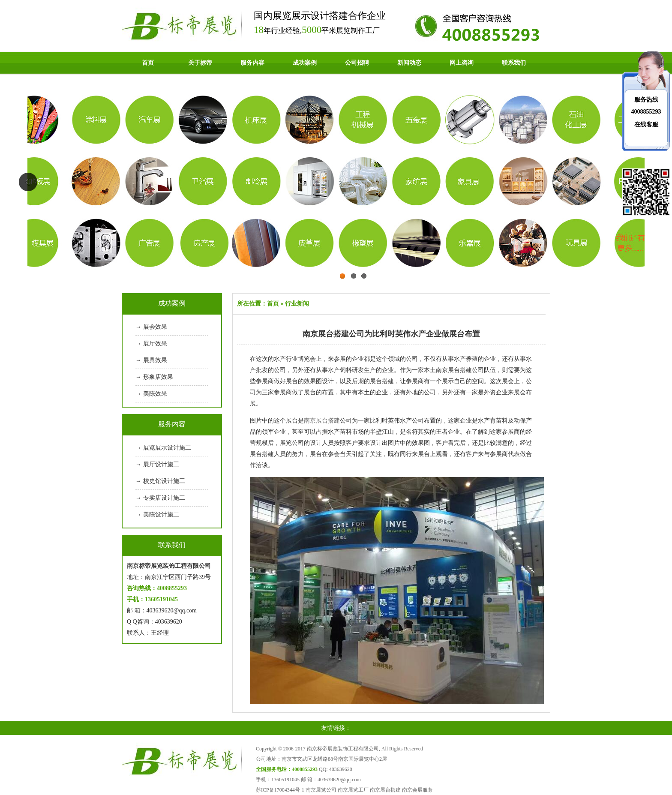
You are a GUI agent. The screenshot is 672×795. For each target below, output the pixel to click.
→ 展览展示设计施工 (163, 448)
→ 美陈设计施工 (157, 514)
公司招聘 (357, 63)
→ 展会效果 (151, 327)
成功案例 (305, 63)
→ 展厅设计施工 (157, 464)
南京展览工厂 (353, 790)
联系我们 (514, 63)
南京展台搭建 (322, 421)
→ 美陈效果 (151, 394)
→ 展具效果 (151, 360)
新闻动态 (409, 63)
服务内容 (252, 63)
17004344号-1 (289, 790)
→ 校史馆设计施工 (160, 481)
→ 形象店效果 (154, 377)
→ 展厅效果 (151, 343)
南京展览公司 (321, 790)
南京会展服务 (417, 790)
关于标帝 (200, 63)
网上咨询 (462, 63)
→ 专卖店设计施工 (160, 498)
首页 (148, 63)
